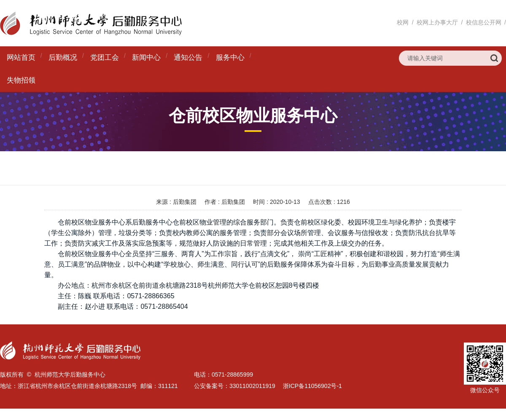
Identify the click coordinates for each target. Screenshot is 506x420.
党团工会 (105, 58)
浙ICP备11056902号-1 (312, 386)
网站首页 (21, 58)
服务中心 (230, 58)
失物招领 (21, 80)
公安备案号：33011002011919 (235, 386)
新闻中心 (146, 58)
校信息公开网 (484, 22)
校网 (403, 22)
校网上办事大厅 (437, 22)
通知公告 (188, 58)
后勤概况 (63, 58)
